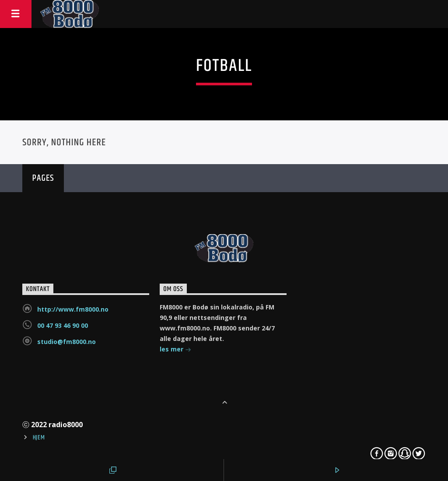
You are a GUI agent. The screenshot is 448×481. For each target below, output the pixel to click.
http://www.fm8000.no (73, 309)
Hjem (39, 438)
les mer (175, 350)
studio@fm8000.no (66, 342)
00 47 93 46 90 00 (63, 325)
